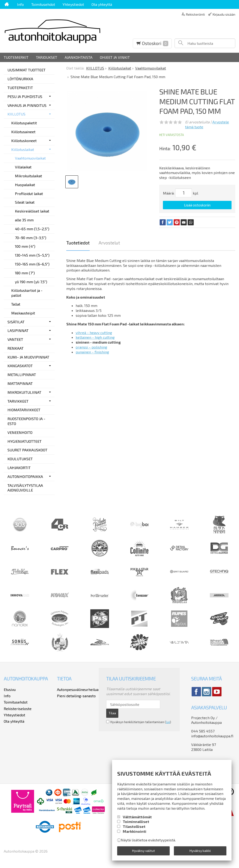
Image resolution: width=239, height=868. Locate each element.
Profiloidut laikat (29, 193)
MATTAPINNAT (20, 383)
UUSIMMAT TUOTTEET (26, 70)
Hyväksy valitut (144, 851)
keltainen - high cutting (95, 337)
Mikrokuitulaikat (28, 176)
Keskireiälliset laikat (32, 211)
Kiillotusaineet (23, 132)
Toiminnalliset (136, 821)
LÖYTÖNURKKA (20, 79)
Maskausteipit (23, 313)
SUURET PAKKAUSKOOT (27, 450)
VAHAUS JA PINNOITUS (27, 105)
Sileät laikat (25, 202)
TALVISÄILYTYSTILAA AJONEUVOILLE (25, 488)
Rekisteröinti (195, 14)
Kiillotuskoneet (24, 141)
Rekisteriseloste (18, 709)
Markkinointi (135, 831)
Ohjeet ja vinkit (115, 57)
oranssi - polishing (91, 347)
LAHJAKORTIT (19, 468)
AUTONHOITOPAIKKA (25, 476)
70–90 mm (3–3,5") (31, 238)
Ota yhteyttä (102, 4)
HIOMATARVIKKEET (24, 410)
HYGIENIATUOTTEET (25, 441)
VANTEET (15, 339)
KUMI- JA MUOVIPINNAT (28, 357)
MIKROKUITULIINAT (24, 392)
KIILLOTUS (16, 114)
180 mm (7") (25, 273)
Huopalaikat (25, 185)
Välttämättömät (137, 817)
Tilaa (112, 713)
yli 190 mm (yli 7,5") (31, 282)
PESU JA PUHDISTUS (25, 96)
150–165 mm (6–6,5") (32, 264)
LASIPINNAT (18, 330)
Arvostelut (109, 243)
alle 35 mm (24, 220)
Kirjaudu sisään (224, 14)
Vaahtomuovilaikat (30, 158)
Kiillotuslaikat (23, 149)
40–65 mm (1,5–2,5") (32, 229)
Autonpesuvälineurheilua (78, 689)
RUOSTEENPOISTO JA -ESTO (26, 421)
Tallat (16, 304)
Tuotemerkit (16, 57)
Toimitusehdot (43, 4)
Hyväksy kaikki (200, 851)
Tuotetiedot (78, 243)
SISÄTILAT (16, 322)
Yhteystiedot (73, 4)
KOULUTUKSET (20, 459)
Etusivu (10, 689)
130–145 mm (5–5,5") (32, 255)
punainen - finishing (92, 352)
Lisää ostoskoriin (197, 205)
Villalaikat (23, 167)
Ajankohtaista (79, 57)
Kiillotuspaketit (24, 123)
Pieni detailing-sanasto (76, 696)
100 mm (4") (25, 246)
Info (20, 4)
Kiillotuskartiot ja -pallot (27, 293)
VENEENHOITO (20, 432)
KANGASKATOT (20, 366)
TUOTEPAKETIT (20, 88)
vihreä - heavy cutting (94, 333)
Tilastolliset (134, 826)
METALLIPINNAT (22, 375)
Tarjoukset (47, 57)
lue (168, 722)
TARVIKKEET (18, 401)
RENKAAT (16, 348)
